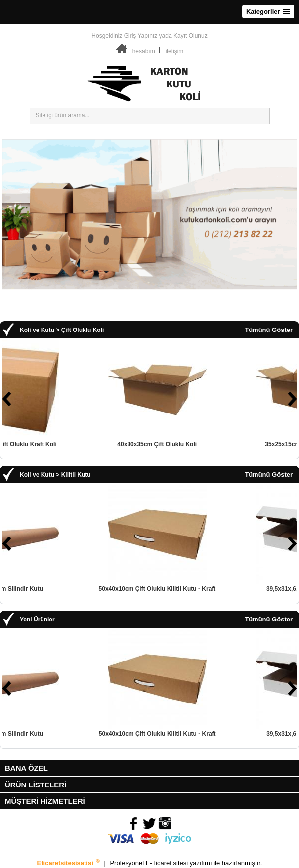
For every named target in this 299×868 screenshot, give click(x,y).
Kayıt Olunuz (191, 36)
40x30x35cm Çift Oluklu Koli (223, 444)
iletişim (175, 51)
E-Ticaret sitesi (168, 863)
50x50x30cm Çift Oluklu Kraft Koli (75, 444)
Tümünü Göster (269, 330)
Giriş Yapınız (141, 36)
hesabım (144, 51)
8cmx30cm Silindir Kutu (75, 589)
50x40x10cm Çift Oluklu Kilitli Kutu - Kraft (223, 589)
